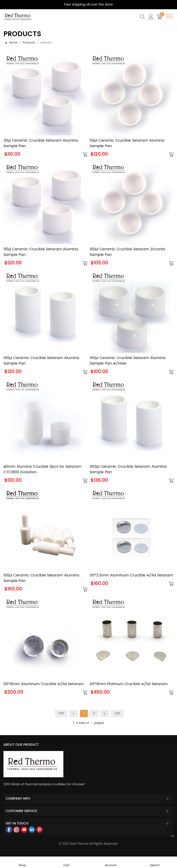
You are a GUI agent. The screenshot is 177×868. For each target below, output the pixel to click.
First (61, 713)
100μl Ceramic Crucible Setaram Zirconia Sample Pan (127, 252)
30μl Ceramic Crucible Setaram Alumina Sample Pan (41, 143)
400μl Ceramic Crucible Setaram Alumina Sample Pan (128, 469)
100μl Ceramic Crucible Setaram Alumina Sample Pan (41, 361)
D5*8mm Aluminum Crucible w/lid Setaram (44, 684)
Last (117, 713)
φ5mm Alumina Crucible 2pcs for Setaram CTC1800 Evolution (42, 469)
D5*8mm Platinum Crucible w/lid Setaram (129, 684)
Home (13, 43)
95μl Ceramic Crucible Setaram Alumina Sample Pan (41, 252)
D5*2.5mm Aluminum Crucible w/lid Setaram (131, 575)
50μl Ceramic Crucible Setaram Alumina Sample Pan (127, 143)
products (29, 43)
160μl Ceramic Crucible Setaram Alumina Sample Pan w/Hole (128, 361)
